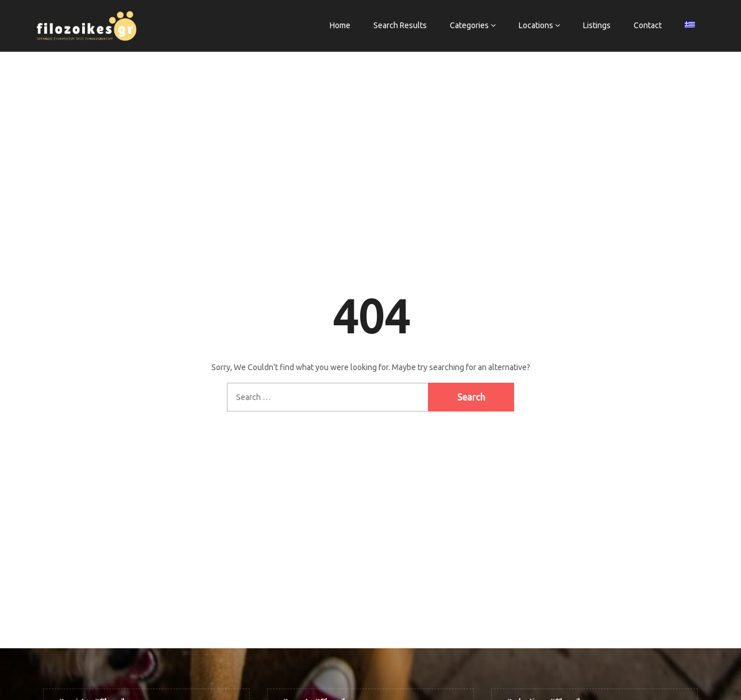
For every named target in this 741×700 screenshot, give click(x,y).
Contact (648, 25)
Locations (536, 25)
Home (340, 25)
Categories (469, 25)
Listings (597, 25)
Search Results (400, 25)
